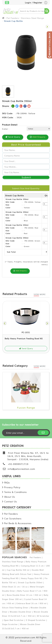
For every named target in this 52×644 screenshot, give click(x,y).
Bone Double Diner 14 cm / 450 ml (24, 595)
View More (40, 294)
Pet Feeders (13, 18)
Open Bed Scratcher (14, 620)
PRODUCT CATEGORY (17, 508)
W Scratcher (43, 616)
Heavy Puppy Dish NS (32, 578)
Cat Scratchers (13, 519)
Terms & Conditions (15, 492)
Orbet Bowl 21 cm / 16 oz (15, 587)
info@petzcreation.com (21, 469)
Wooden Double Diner (21, 612)
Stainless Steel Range (33, 18)
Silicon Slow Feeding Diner (15, 608)
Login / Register (36, 3)
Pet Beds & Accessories (18, 523)
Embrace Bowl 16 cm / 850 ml (31, 603)
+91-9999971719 (18, 464)
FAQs (7, 483)
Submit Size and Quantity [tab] (26, 188)
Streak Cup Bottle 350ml (30, 582)
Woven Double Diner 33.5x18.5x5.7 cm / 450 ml (25, 614)
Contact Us (11, 502)
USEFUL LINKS (11, 476)
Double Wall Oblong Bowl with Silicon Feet (23, 572)
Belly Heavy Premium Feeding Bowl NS (24, 339)
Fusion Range (26, 407)
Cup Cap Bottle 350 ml (18, 570)
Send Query (26, 348)
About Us (10, 497)
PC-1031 (26, 332)
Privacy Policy (12, 487)
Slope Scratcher (10, 624)
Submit (26, 177)
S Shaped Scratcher (36, 620)
